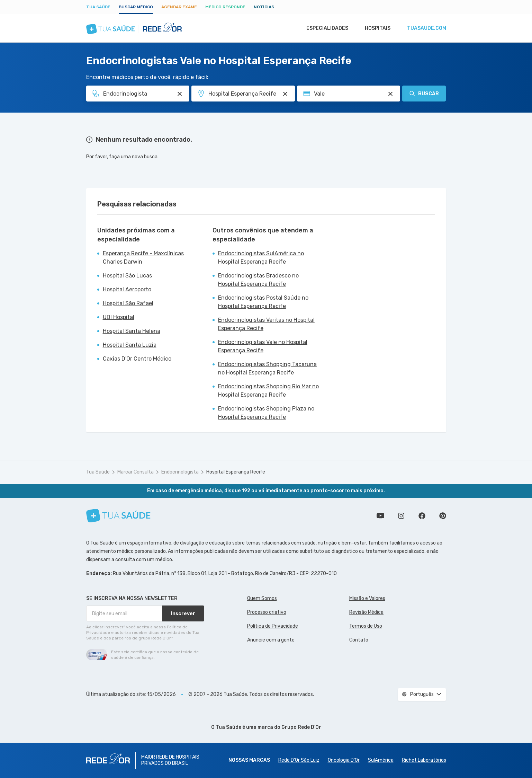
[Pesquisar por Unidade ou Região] (285, 94)
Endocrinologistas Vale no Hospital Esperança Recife (263, 346)
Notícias (264, 7)
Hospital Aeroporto (127, 289)
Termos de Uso (366, 626)
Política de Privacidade (273, 626)
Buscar (424, 94)
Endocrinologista (180, 472)
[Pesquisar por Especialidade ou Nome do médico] (180, 94)
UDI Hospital (119, 317)
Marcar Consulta (136, 472)
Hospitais (376, 28)
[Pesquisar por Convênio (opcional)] (390, 94)
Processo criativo (267, 612)
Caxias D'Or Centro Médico (137, 359)
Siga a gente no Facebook (422, 516)
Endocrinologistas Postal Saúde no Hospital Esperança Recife (263, 302)
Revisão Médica (366, 612)
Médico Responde (225, 7)
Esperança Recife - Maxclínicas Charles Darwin (143, 258)
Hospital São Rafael (128, 303)
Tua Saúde (98, 7)
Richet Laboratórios (424, 760)
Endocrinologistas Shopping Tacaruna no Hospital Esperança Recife (267, 368)
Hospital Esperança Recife (236, 472)
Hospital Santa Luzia (130, 345)
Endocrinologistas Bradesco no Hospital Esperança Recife (258, 280)
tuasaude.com (426, 28)
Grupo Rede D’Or (301, 727)
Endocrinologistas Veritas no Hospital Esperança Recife (266, 324)
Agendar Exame (179, 7)
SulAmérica (381, 760)
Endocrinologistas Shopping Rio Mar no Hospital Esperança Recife (268, 391)
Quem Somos (262, 598)
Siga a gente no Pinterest (443, 516)
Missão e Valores (367, 598)
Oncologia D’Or (344, 760)
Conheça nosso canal (380, 516)
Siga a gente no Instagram (401, 516)
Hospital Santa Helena (132, 331)
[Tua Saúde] (118, 516)
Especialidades (324, 28)
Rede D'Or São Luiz (299, 760)
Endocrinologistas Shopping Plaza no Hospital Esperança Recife (266, 413)
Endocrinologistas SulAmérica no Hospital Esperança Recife (261, 258)
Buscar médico (136, 7)
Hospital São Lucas (127, 276)
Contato (359, 640)
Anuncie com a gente (271, 640)
